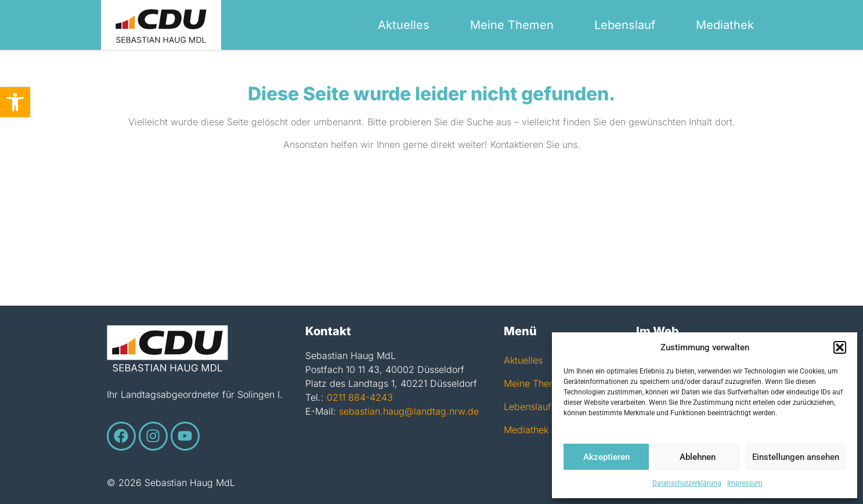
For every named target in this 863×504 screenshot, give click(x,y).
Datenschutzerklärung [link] (687, 483)
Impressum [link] (745, 483)
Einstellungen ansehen (796, 457)
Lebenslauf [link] (625, 25)
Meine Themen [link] (512, 25)
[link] (15, 102)
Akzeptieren (606, 457)
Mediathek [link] (725, 25)
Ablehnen (698, 457)
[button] (840, 347)
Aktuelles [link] (404, 25)
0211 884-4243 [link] (360, 397)
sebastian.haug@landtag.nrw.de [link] (409, 411)
